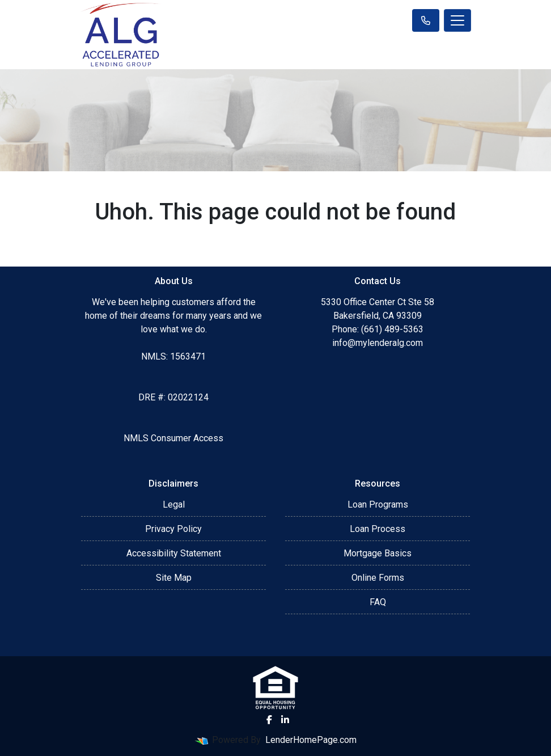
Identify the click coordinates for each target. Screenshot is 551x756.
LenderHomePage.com (311, 740)
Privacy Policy (173, 529)
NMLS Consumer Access (173, 438)
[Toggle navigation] (457, 20)
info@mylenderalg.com (378, 343)
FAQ (378, 602)
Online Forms (378, 578)
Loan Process (378, 529)
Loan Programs (378, 504)
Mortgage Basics (378, 553)
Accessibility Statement (174, 553)
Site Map (174, 578)
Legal (174, 504)
